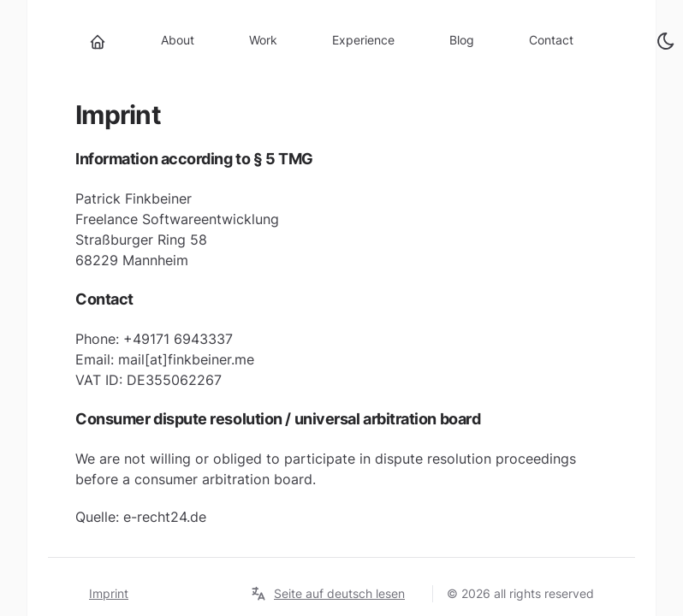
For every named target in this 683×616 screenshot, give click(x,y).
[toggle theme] (666, 41)
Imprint (109, 593)
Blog (462, 40)
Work (263, 40)
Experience (363, 40)
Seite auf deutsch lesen (327, 594)
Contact (551, 40)
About (178, 40)
